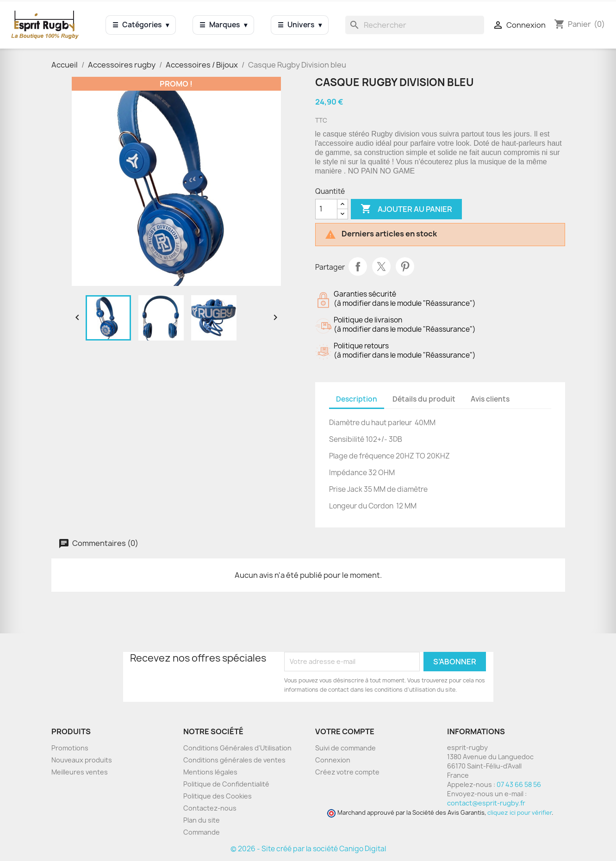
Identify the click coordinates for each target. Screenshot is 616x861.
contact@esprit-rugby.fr (486, 803)
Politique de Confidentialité (226, 784)
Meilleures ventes (80, 772)
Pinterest (405, 266)
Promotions (70, 748)
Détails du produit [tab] (424, 399)
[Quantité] (326, 209)
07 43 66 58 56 (519, 784)
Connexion (333, 760)
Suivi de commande (345, 748)
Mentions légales (210, 772)
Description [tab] (357, 399)
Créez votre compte (347, 772)
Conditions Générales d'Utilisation (237, 748)
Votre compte (345, 731)
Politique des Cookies (218, 796)
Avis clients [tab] (490, 399)
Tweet (381, 266)
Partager (358, 266)
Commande (202, 832)
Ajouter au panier (406, 209)
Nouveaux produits (82, 760)
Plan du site (202, 820)
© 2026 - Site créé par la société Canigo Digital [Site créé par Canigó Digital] (308, 849)
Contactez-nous (210, 808)
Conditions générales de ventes (234, 760)
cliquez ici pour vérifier (520, 813)
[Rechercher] (415, 25)
